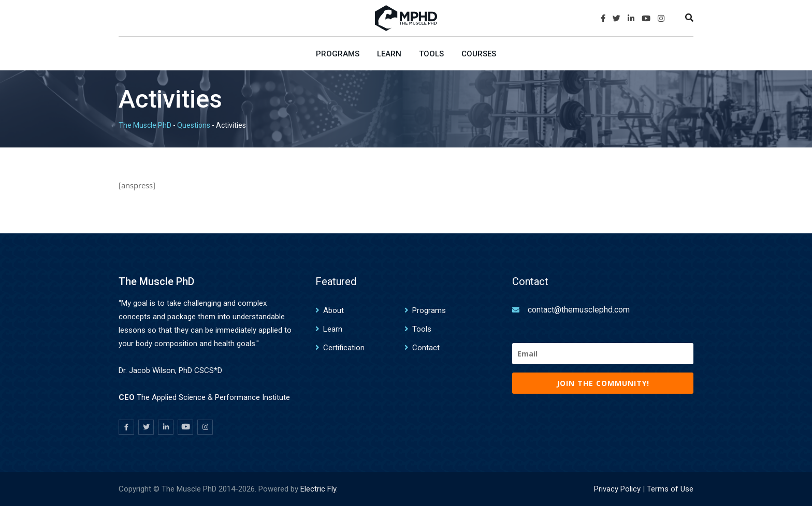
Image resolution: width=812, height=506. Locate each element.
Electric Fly (318, 489)
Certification (344, 348)
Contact (426, 348)
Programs (338, 54)
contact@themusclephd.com (579, 310)
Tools (431, 54)
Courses (479, 54)
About (334, 310)
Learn (389, 54)
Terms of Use (670, 489)
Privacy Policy (617, 489)
